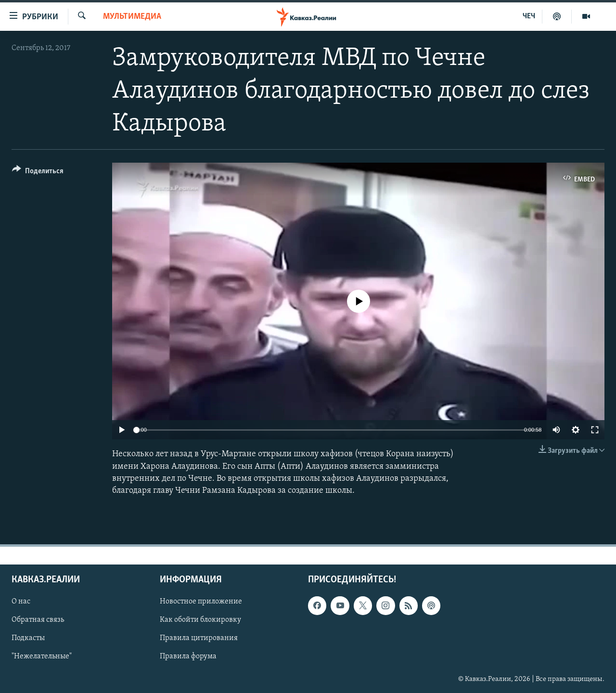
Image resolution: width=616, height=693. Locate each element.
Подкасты (28, 639)
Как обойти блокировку (200, 620)
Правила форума (188, 657)
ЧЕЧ (529, 16)
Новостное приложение (201, 602)
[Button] (38, 173)
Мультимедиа (132, 17)
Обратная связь (38, 620)
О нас (21, 602)
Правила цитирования (199, 639)
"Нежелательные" (42, 657)
